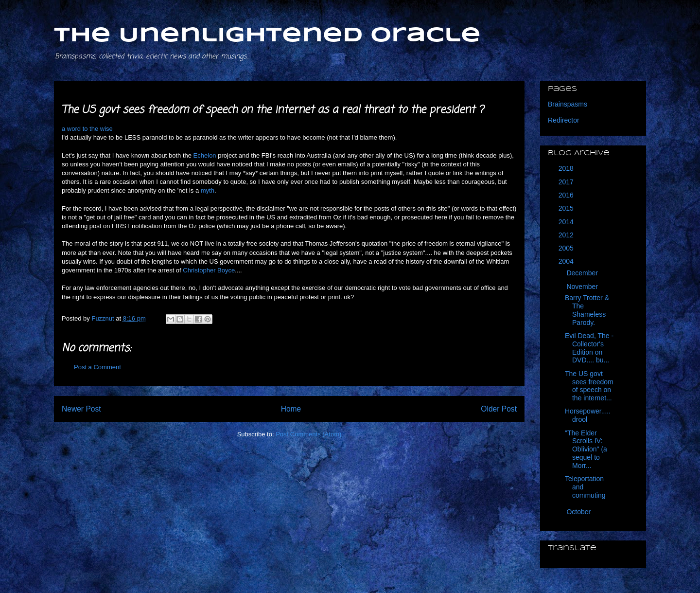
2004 (567, 261)
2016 (567, 195)
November (583, 287)
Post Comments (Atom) (308, 434)
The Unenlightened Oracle (267, 36)
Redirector (564, 120)
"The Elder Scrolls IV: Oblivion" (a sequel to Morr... (586, 449)
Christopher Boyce (209, 270)
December (583, 273)
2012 (567, 235)
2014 (567, 222)
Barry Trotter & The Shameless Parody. (587, 310)
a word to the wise (87, 129)
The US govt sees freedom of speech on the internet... (589, 386)
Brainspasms (568, 104)
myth (208, 190)
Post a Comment (97, 367)
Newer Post (81, 409)
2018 (567, 168)
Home (291, 409)
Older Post (499, 409)
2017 (567, 182)
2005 (567, 248)
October (579, 512)
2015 (567, 208)
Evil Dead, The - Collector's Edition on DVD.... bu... (589, 348)
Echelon (205, 155)
